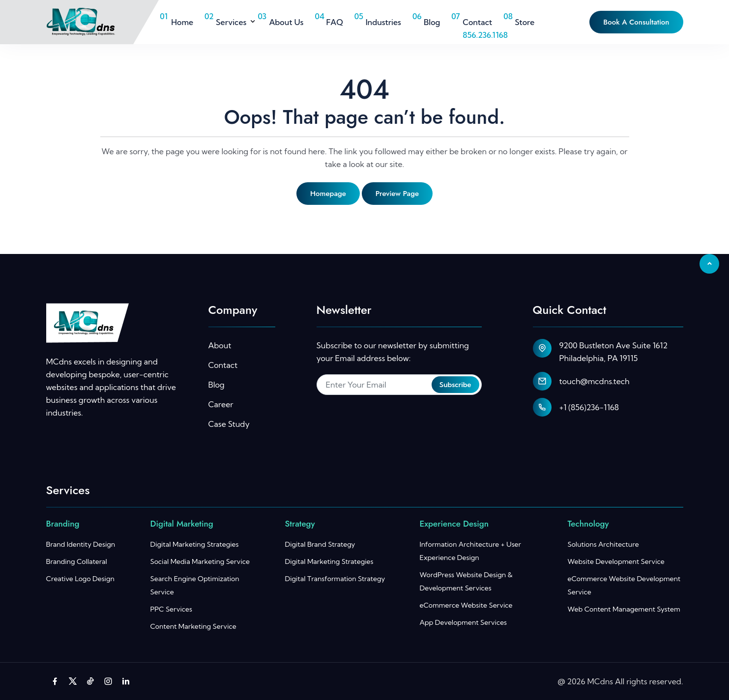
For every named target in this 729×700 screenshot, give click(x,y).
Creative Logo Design (80, 579)
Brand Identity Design (81, 544)
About (220, 345)
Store (525, 22)
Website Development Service (616, 561)
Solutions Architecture (603, 544)
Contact (477, 22)
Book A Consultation (636, 22)
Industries (383, 22)
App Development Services (464, 622)
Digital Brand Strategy (320, 544)
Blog (432, 22)
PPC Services (171, 609)
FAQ (334, 22)
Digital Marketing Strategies (195, 544)
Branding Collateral (77, 561)
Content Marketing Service (193, 626)
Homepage (328, 194)
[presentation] (391, 427)
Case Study (229, 424)
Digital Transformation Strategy (335, 579)
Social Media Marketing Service (200, 561)
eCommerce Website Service (466, 605)
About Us (286, 22)
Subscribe (455, 385)
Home (182, 22)
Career (221, 404)
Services (231, 22)
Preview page (397, 194)
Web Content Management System (624, 609)
